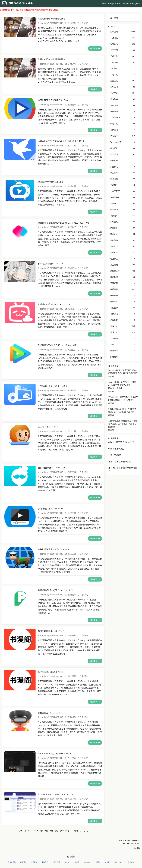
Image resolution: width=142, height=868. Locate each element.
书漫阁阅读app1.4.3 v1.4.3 (51, 672)
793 (41, 831)
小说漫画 (72, 636)
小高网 (77, 862)
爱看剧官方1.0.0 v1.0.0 (49, 713)
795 (52, 831)
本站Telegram (119, 862)
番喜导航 (23, 862)
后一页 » (84, 831)
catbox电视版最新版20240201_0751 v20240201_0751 (64, 223)
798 (67, 831)
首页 (104, 4)
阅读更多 (95, 48)
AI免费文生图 (114, 4)
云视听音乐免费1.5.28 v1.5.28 (52, 386)
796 (57, 831)
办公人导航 (12, 862)
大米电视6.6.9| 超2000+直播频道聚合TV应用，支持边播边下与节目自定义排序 (123, 424)
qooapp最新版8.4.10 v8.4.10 (52, 468)
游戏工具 (72, 431)
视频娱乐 (72, 105)
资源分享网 (56, 862)
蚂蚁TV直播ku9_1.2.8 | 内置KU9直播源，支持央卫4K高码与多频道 (122, 410)
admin (43, 23)
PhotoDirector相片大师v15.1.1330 (54, 754)
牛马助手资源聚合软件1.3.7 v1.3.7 (54, 549)
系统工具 (72, 513)
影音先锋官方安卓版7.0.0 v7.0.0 (53, 100)
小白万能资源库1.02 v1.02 (50, 509)
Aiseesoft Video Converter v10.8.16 (55, 794)
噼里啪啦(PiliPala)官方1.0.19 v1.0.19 (56, 590)
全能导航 (45, 862)
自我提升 (72, 23)
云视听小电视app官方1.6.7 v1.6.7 (54, 304)
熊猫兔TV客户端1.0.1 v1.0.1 (51, 182)
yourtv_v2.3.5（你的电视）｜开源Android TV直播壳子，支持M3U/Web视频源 (122, 385)
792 (36, 831)
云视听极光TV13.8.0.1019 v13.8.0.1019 (57, 345)
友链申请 (131, 862)
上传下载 (72, 146)
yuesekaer (88, 862)
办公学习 (72, 758)
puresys (68, 862)
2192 (76, 831)
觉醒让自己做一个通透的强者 (52, 19)
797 (62, 831)
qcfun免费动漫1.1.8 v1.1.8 (51, 264)
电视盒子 (72, 186)
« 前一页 (23, 831)
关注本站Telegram (131, 4)
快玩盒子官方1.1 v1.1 (48, 427)
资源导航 (34, 862)
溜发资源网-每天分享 (131, 841)
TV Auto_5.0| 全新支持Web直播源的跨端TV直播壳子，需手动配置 (123, 399)
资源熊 (98, 862)
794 (46, 831)
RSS (137, 848)
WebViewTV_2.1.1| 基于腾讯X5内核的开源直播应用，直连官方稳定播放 (123, 372)
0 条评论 (84, 23)
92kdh (107, 862)
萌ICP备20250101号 (132, 843)
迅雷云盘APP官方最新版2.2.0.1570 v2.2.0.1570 (61, 141)
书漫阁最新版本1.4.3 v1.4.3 (51, 631)
